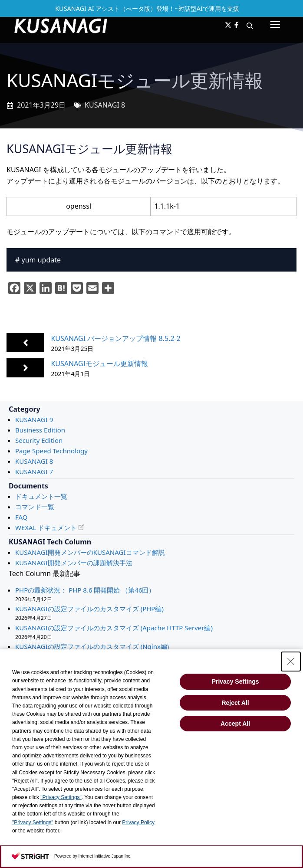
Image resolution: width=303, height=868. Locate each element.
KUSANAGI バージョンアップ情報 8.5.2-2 (115, 338)
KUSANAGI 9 (34, 419)
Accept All (235, 724)
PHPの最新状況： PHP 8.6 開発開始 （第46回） (85, 590)
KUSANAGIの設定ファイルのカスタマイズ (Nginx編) (92, 646)
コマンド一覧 (35, 507)
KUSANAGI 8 (105, 105)
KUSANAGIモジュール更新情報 (99, 364)
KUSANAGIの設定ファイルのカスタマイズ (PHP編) (89, 609)
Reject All (235, 703)
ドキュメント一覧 (41, 496)
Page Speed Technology (51, 451)
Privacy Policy (138, 822)
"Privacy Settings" (61, 797)
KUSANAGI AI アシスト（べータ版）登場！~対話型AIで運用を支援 (147, 8)
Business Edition (40, 430)
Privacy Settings (235, 681)
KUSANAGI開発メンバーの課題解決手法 (74, 563)
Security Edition (39, 440)
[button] (250, 26)
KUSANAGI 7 (34, 472)
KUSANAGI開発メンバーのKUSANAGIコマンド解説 (90, 552)
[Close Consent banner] (291, 662)
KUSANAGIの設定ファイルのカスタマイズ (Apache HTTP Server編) (114, 628)
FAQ (21, 517)
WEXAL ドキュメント (46, 527)
